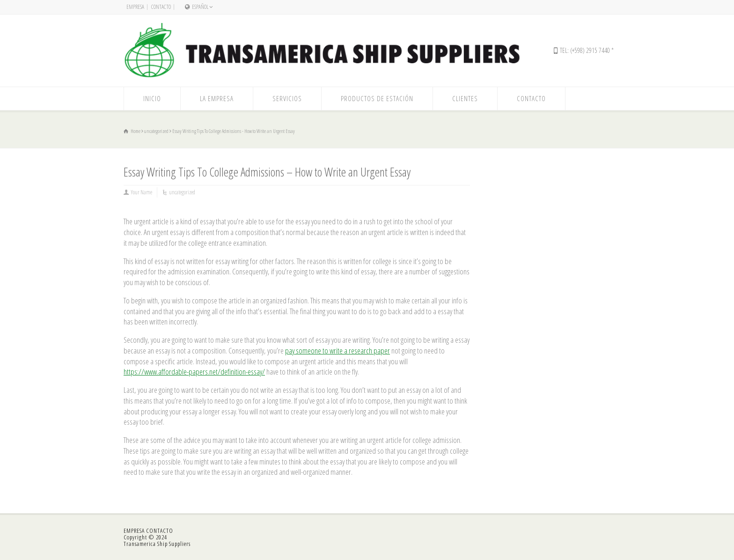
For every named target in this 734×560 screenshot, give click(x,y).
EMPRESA (135, 7)
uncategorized (182, 192)
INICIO (152, 98)
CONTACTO (161, 7)
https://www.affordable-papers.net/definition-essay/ (194, 372)
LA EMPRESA (217, 98)
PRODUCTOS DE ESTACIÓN (377, 98)
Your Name (142, 192)
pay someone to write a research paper (338, 350)
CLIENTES (465, 98)
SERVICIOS (287, 98)
